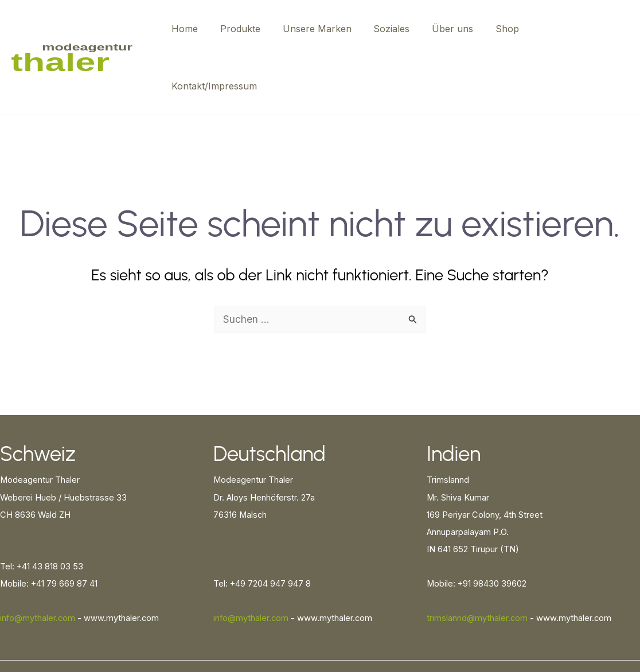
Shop (504, 29)
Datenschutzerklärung (461, 626)
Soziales (396, 29)
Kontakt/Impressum (577, 29)
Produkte (252, 29)
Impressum (612, 626)
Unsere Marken (325, 29)
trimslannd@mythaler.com (477, 561)
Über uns (453, 29)
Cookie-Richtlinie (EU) (547, 626)
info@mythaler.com (38, 561)
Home (201, 29)
